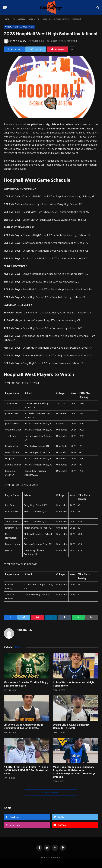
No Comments (55, 41)
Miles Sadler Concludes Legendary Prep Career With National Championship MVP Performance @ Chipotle (74, 772)
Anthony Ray (20, 41)
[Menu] (5, 7)
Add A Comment (51, 793)
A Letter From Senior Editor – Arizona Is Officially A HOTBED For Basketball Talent (26, 770)
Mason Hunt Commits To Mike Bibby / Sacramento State (26, 684)
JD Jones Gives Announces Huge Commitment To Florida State (24, 726)
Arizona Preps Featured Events (19, 27)
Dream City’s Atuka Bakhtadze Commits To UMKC (71, 726)
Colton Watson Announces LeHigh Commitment (73, 684)
